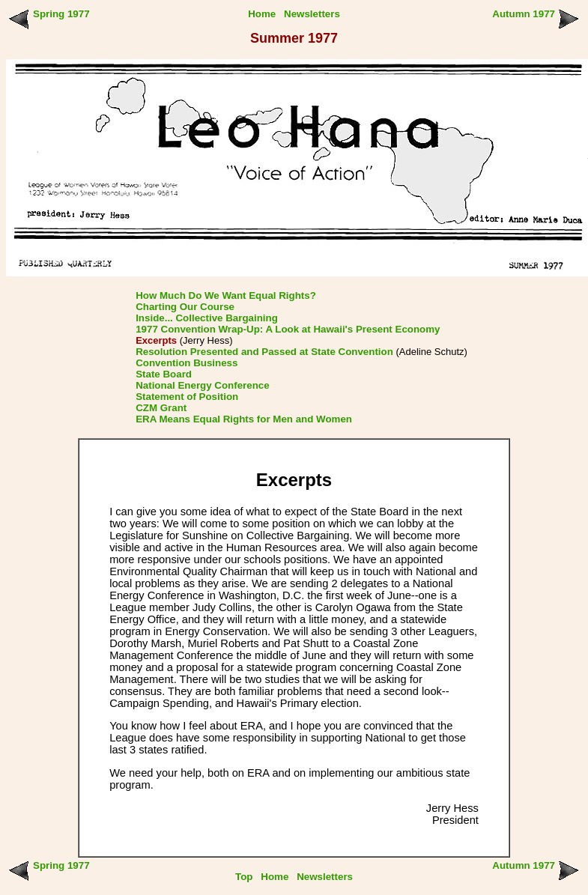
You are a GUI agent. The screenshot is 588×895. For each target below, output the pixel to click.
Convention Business (187, 363)
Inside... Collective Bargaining (207, 318)
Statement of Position (187, 397)
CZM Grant (161, 408)
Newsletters (312, 14)
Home (262, 14)
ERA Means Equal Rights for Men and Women (244, 419)
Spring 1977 (61, 14)
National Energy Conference (203, 385)
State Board (164, 374)
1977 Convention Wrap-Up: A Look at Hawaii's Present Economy (288, 329)
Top (244, 877)
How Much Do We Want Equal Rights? (226, 295)
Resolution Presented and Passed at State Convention (264, 352)
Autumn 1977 (524, 14)
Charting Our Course (185, 307)
